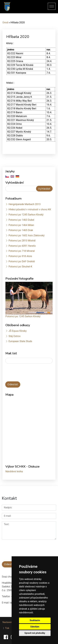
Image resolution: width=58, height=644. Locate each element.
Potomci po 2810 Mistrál (22, 241)
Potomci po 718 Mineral (22, 251)
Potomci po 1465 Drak (21, 230)
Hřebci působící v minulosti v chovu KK (30, 209)
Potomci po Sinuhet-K (20, 267)
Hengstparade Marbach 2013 (25, 204)
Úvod (5, 23)
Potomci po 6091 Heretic (22, 246)
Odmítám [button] (35, 627)
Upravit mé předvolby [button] (35, 633)
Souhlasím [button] (35, 620)
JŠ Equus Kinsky (18, 331)
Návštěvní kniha (14, 471)
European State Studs (20, 341)
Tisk (7, 628)
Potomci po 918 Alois (20, 256)
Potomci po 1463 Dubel (21, 220)
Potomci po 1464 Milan (21, 225)
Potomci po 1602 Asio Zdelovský (27, 235)
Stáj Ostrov (15, 336)
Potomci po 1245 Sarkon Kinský (26, 215)
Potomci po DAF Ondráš (22, 261)
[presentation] (22, 371)
